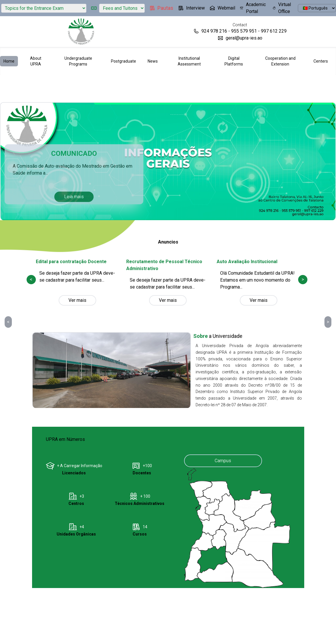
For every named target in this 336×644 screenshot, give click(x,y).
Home (9, 61)
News (153, 61)
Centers (321, 61)
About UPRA (36, 61)
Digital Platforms (234, 61)
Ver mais (77, 300)
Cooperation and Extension (280, 61)
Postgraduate (124, 61)
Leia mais (74, 197)
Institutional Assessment (189, 61)
